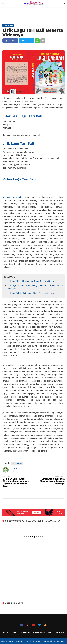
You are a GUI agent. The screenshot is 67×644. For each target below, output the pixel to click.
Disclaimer (25, 632)
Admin (15, 468)
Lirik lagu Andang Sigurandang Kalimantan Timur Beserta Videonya (35, 287)
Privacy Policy (39, 632)
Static (50, 632)
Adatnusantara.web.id (12, 197)
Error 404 (60, 632)
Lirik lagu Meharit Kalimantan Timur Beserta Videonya (31, 281)
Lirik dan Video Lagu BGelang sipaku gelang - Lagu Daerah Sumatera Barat (16, 482)
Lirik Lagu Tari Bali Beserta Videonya (33, 32)
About (5, 632)
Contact (14, 632)
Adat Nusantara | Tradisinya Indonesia (32, 641)
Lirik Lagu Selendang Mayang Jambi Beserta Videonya (52, 481)
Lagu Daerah (17, 463)
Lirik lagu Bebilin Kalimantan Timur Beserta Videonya (31, 293)
